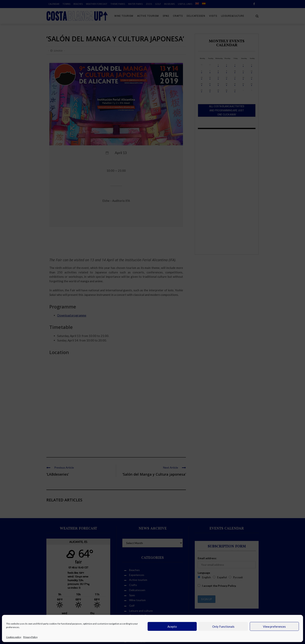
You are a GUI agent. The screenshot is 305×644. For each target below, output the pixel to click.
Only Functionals (223, 626)
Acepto (172, 626)
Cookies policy (14, 637)
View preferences (274, 626)
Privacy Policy (30, 637)
